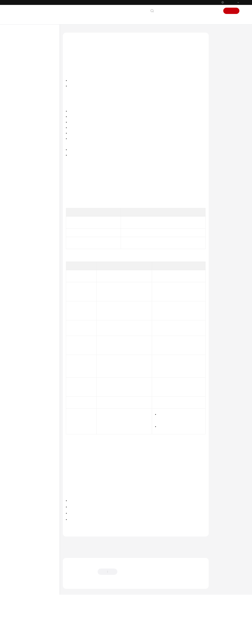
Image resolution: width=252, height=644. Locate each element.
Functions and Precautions (223, 89)
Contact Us (165, 11)
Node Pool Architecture (222, 60)
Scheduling (30, 246)
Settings (29, 309)
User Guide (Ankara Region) (36, 363)
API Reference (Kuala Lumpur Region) (36, 355)
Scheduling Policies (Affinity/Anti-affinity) (135, 501)
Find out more (132, 639)
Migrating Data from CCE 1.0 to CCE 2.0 (38, 329)
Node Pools (31, 208)
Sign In (214, 11)
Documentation (184, 11)
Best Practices (25, 100)
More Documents (27, 132)
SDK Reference (25, 113)
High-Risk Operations (36, 189)
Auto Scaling (31, 271)
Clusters (29, 196)
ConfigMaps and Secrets (37, 284)
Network (29, 252)
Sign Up (231, 11)
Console (202, 11)
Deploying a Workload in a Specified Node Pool (227, 101)
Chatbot (70, 621)
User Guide (23, 94)
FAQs (20, 119)
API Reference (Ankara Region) (37, 370)
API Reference (25, 107)
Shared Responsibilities (31, 406)
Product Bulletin (26, 63)
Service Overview (27, 69)
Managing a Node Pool (41, 233)
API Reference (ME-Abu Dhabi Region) (37, 150)
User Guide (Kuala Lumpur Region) (35, 345)
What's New (24, 56)
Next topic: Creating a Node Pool (83, 584)
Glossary (22, 400)
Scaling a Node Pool (39, 227)
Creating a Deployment (81, 551)
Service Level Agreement (31, 413)
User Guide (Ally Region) (34, 376)
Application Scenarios (227, 80)
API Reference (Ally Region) (35, 382)
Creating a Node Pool (40, 221)
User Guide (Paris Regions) (35, 158)
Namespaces (31, 277)
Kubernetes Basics (28, 82)
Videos (21, 126)
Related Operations (226, 110)
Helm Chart (31, 296)
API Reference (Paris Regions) (36, 337)
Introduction (223, 51)
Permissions (31, 302)
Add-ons (29, 290)
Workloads (30, 240)
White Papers (25, 419)
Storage (29, 258)
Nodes (28, 202)
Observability (31, 265)
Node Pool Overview (40, 214)
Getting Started (26, 88)
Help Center (69, 32)
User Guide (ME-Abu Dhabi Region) (35, 140)
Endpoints (23, 425)
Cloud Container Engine (93, 32)
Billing (20, 75)
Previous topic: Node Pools (79, 579)
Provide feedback (131, 609)
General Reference (28, 394)
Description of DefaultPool (223, 71)
